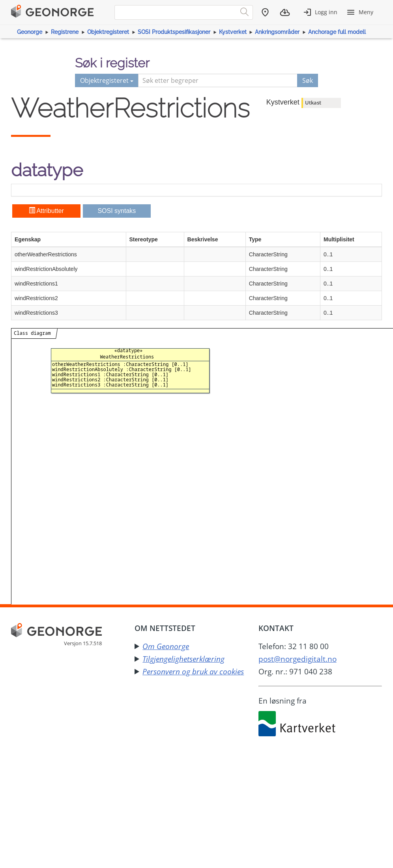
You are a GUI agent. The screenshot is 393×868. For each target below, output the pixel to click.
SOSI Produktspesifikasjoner (174, 32)
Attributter (46, 211)
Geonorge (30, 32)
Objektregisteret (108, 32)
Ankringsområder (277, 32)
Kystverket (233, 32)
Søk (308, 80)
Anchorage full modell (337, 32)
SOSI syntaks (117, 211)
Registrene (65, 32)
